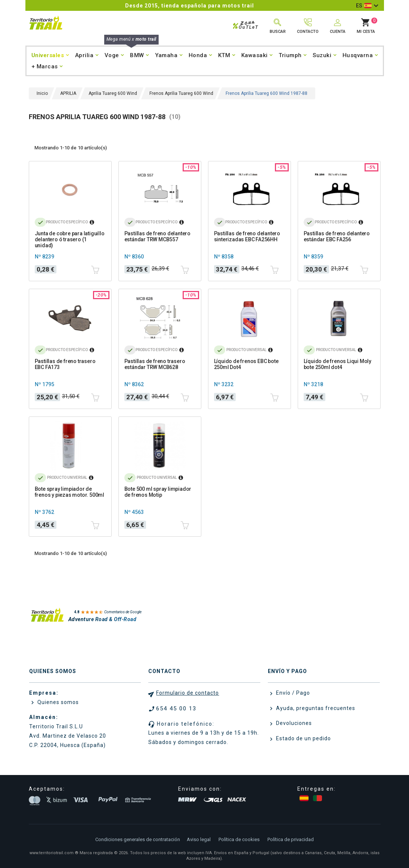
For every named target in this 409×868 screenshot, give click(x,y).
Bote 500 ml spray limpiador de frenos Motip (158, 492)
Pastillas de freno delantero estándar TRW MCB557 (157, 236)
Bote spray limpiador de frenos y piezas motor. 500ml (69, 492)
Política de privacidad (291, 839)
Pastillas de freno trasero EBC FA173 (65, 364)
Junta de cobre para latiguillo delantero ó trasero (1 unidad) (70, 239)
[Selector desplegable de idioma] (367, 6)
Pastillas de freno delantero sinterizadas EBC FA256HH (247, 236)
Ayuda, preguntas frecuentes (315, 708)
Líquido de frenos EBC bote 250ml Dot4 (246, 364)
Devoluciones (293, 723)
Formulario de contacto (188, 693)
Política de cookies (239, 839)
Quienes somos (57, 702)
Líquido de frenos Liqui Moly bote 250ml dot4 (337, 364)
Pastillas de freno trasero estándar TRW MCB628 (155, 364)
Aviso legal (199, 839)
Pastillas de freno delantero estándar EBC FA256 (337, 236)
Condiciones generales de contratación (138, 839)
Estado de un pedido (303, 738)
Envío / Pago (292, 693)
